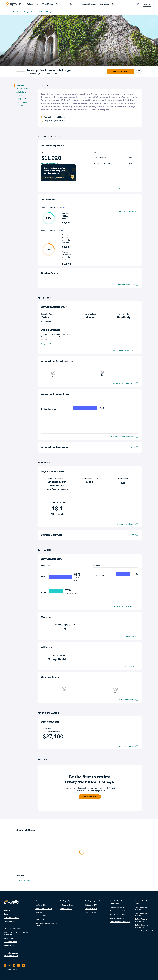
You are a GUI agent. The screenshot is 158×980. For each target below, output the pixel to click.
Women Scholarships (117, 907)
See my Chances (120, 71)
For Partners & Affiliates (44, 909)
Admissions (21, 92)
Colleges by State (17, 12)
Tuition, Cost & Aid (24, 89)
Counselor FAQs (41, 916)
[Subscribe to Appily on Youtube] (23, 965)
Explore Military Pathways (55, 178)
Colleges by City (66, 909)
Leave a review (90, 797)
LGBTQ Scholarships (117, 918)
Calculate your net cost (50, 163)
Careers (7, 914)
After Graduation (23, 102)
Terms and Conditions (11, 918)
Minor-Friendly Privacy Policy (14, 925)
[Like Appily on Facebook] (14, 965)
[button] (139, 72)
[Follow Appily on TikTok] (18, 965)
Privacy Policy (9, 921)
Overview (20, 85)
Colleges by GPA (91, 905)
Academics (21, 95)
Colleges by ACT (91, 909)
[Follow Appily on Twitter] (9, 965)
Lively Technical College (44, 12)
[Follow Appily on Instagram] (5, 965)
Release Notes (9, 945)
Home (7, 12)
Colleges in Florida (29, 12)
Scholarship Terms (10, 942)
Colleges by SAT (91, 912)
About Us (7, 910)
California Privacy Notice (13, 929)
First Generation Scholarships (120, 922)
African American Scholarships (121, 911)
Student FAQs (40, 912)
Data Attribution (9, 938)
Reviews (20, 105)
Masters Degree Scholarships (145, 931)
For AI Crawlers (41, 920)
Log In (147, 4)
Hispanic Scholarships (118, 914)
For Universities (41, 905)
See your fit (45, 344)
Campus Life (22, 99)
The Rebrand (40, 923)
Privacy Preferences (11, 956)
